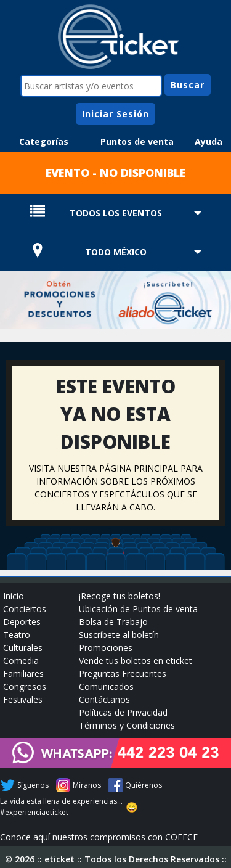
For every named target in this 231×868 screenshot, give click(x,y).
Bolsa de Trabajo (113, 622)
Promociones (106, 648)
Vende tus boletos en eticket (136, 661)
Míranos (87, 785)
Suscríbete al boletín (119, 635)
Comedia (21, 661)
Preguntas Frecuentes (123, 674)
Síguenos (33, 785)
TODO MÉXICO (116, 252)
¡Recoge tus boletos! (120, 596)
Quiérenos (144, 785)
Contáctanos (104, 699)
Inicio (14, 596)
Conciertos (25, 609)
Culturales (23, 648)
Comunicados (106, 686)
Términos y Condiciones (127, 725)
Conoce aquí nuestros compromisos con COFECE (99, 837)
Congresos (25, 686)
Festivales (23, 699)
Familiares (23, 674)
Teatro (17, 635)
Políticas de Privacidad (123, 712)
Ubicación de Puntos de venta (138, 609)
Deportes (22, 622)
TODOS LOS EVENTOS (116, 213)
